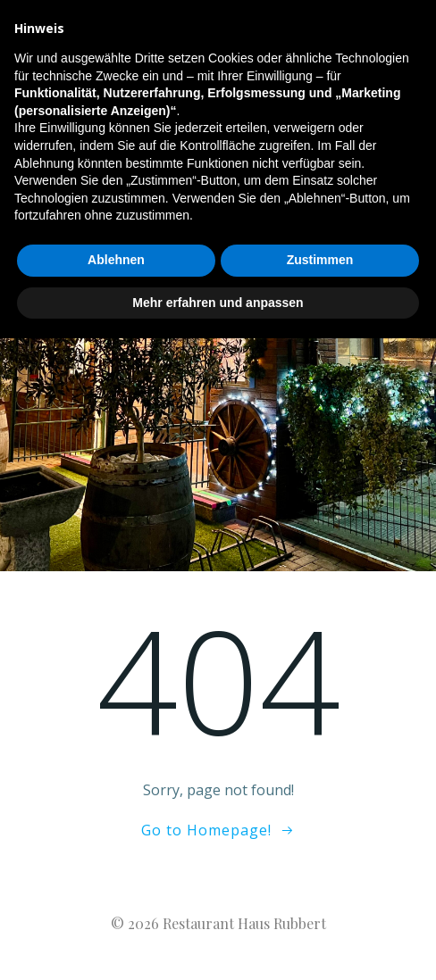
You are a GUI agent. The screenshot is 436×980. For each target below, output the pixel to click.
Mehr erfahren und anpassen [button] (218, 943)
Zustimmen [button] (320, 901)
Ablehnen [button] (116, 901)
